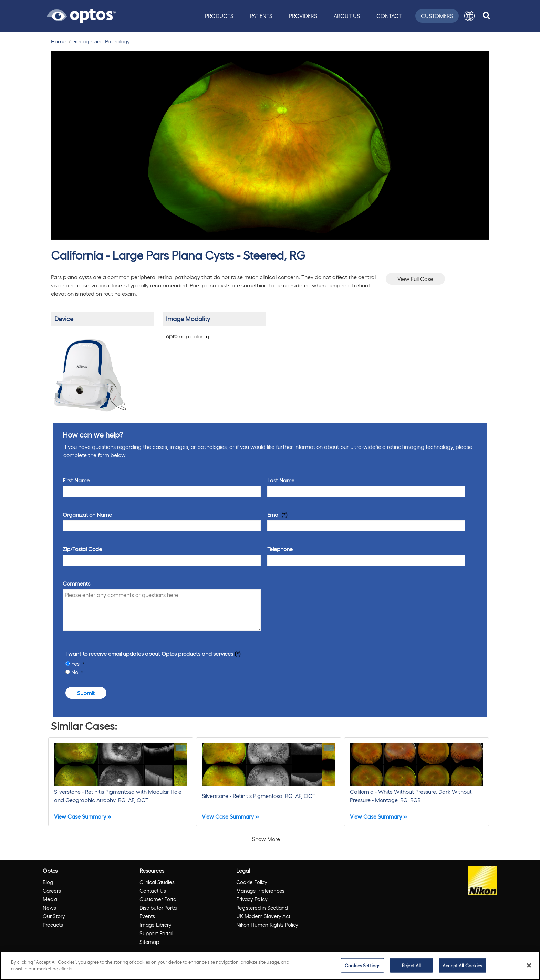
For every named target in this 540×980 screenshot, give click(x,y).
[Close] (529, 965)
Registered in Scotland (262, 908)
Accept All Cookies (462, 965)
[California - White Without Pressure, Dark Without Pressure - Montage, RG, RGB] (417, 782)
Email (274, 514)
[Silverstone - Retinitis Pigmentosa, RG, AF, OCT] (268, 782)
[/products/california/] (90, 372)
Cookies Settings (362, 965)
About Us (347, 16)
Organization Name (87, 514)
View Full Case (415, 279)
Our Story (54, 916)
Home (58, 41)
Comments (76, 583)
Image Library (155, 925)
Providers (303, 16)
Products (219, 16)
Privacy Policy (252, 899)
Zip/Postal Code (82, 549)
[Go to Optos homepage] (81, 15)
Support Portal (156, 933)
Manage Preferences (260, 891)
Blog (48, 882)
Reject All (411, 965)
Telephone (280, 549)
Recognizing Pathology (102, 41)
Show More (266, 839)
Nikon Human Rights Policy (267, 925)
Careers (52, 891)
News (49, 908)
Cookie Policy (252, 882)
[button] (469, 16)
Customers (437, 16)
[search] (486, 16)
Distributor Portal (158, 908)
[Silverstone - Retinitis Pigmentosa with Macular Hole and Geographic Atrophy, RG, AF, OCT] (121, 782)
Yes (76, 663)
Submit (86, 693)
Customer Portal (158, 899)
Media (50, 899)
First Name (76, 480)
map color (188, 336)
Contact (389, 16)
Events (147, 916)
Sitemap (149, 942)
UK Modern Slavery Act (263, 916)
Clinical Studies (157, 882)
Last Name (281, 480)
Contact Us (153, 891)
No (75, 672)
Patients (261, 16)
